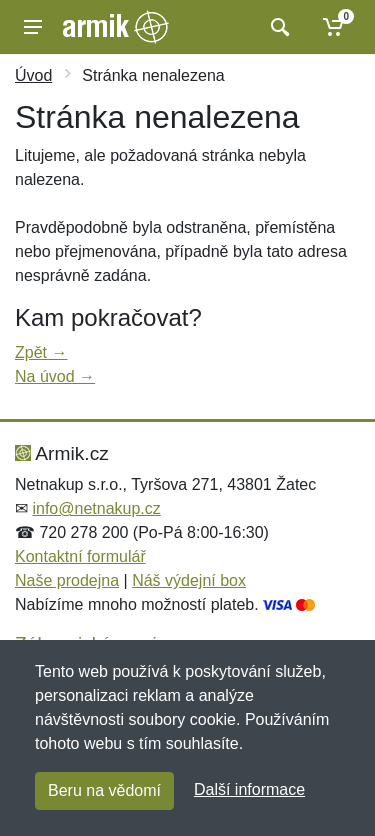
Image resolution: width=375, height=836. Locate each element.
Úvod (33, 75)
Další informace (249, 789)
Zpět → (41, 352)
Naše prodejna (67, 580)
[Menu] (33, 27)
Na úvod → (55, 376)
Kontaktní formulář (80, 556)
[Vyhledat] (277, 27)
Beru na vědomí (104, 790)
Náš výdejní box (189, 580)
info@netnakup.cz (96, 508)
